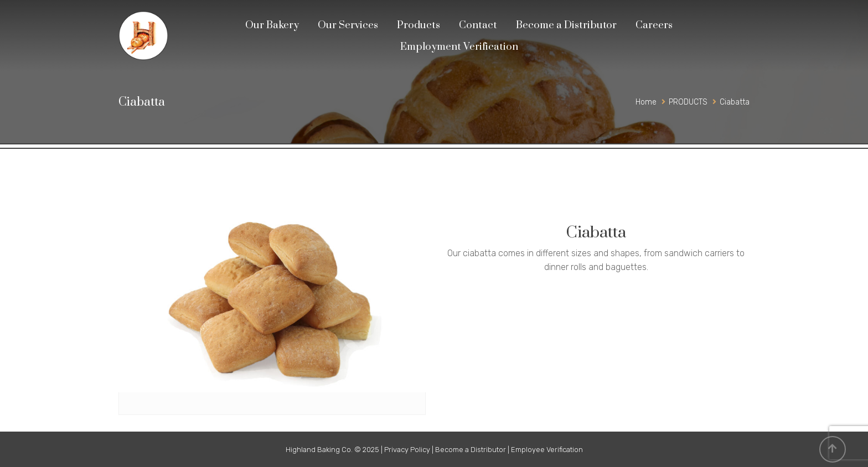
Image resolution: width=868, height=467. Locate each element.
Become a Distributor (566, 25)
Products (418, 25)
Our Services (348, 25)
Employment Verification (459, 47)
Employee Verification (547, 450)
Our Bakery (272, 25)
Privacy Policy (407, 450)
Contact (478, 25)
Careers (654, 25)
